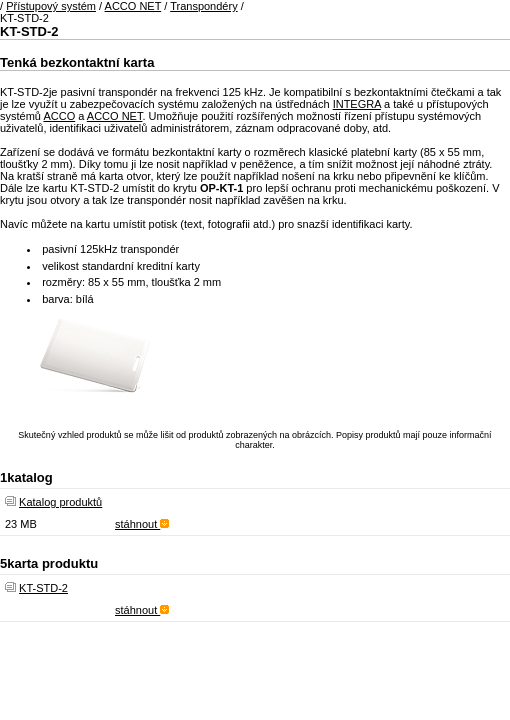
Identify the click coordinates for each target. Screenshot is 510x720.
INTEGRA (357, 104)
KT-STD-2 (43, 588)
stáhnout (142, 524)
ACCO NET (133, 6)
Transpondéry (203, 6)
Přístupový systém (51, 6)
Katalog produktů (60, 502)
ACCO (59, 116)
